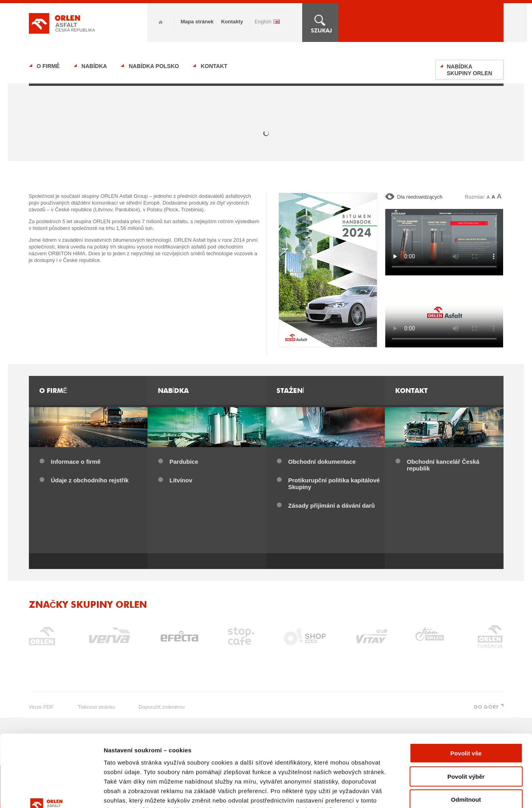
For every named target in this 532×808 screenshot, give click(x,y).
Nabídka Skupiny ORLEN (470, 70)
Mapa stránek (197, 22)
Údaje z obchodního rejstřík (90, 480)
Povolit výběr (466, 709)
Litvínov (181, 480)
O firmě (48, 66)
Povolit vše (466, 686)
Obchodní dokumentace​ (322, 462)
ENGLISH (263, 22)
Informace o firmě (76, 462)
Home (161, 22)
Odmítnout (466, 732)
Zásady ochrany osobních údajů (284, 743)
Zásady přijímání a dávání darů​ (332, 505)
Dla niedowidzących (420, 197)
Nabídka (94, 66)
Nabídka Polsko (154, 66)
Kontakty (232, 22)
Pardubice (184, 462)
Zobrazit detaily (418, 792)
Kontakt (214, 66)
